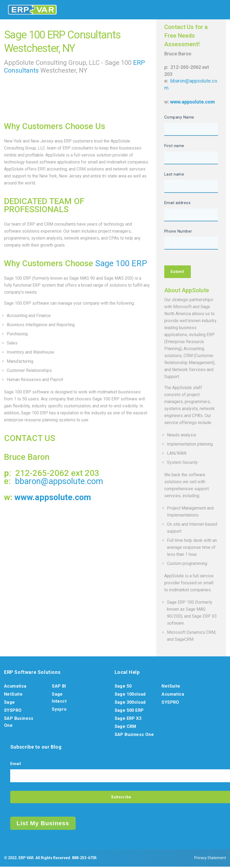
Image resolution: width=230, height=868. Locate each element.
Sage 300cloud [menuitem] (130, 703)
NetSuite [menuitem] (13, 695)
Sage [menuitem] (10, 703)
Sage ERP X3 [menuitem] (128, 719)
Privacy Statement (210, 859)
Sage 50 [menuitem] (123, 687)
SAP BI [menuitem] (59, 687)
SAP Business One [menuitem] (19, 723)
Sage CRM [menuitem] (125, 727)
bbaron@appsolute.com (59, 481)
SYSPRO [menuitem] (13, 711)
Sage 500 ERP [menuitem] (129, 711)
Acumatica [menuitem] (15, 687)
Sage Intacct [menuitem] (59, 698)
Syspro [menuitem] (59, 710)
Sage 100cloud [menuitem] (130, 695)
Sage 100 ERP (121, 263)
